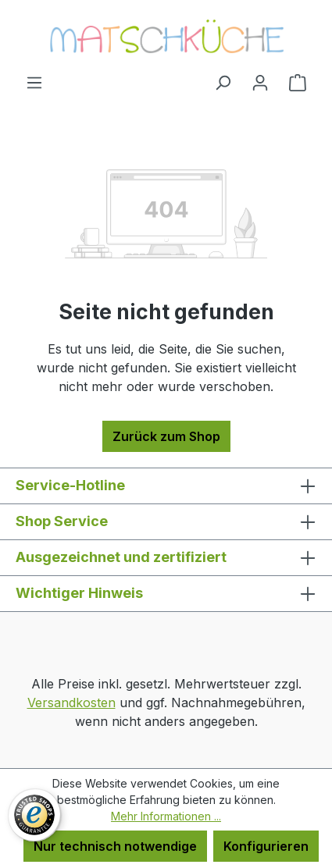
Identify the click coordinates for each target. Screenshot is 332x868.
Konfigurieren (266, 846)
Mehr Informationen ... (166, 816)
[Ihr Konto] (260, 82)
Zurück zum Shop (166, 436)
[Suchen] (223, 82)
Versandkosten (71, 703)
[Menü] (34, 82)
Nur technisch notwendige (115, 846)
